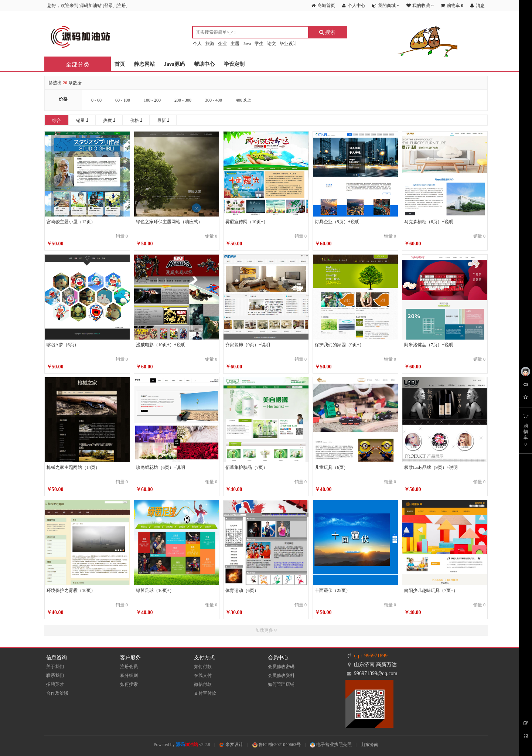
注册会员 (129, 667)
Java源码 (174, 64)
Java (247, 44)
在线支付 (203, 675)
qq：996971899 (371, 656)
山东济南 (369, 745)
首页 (120, 64)
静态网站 (144, 64)
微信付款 (203, 684)
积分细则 (129, 675)
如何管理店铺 (281, 684)
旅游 (210, 44)
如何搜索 (129, 684)
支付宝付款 (205, 693)
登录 (109, 6)
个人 (197, 44)
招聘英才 (55, 684)
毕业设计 (289, 44)
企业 (222, 44)
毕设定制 (234, 64)
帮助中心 (204, 64)
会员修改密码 (281, 667)
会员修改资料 (281, 675)
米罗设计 (231, 745)
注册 (122, 6)
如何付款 (203, 667)
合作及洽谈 (57, 693)
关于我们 (55, 667)
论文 (272, 44)
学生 (259, 44)
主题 (235, 44)
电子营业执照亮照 (331, 745)
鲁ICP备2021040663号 (277, 745)
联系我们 (55, 675)
